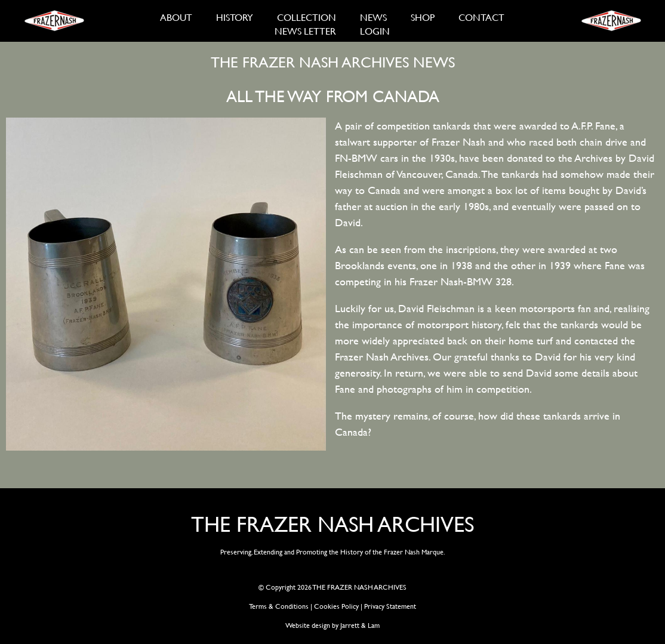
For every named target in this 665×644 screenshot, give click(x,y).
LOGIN (375, 31)
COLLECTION (307, 17)
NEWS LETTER (305, 31)
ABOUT (176, 17)
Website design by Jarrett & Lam (332, 625)
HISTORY (235, 17)
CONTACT (481, 17)
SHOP (423, 17)
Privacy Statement (390, 606)
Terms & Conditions (279, 606)
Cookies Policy (336, 606)
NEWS (373, 17)
